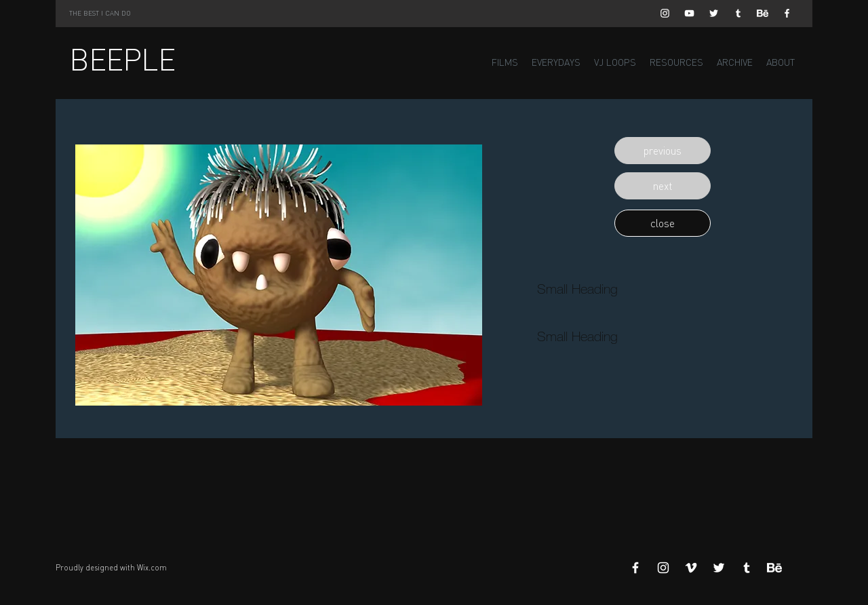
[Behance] (763, 13)
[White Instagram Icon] (665, 13)
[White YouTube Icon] (689, 13)
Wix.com (152, 568)
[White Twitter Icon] (714, 13)
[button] (663, 151)
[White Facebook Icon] (787, 13)
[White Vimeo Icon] (691, 568)
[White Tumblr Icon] (738, 13)
